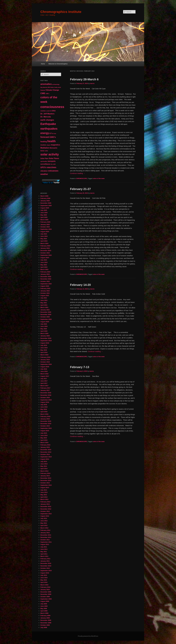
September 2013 (46, 485)
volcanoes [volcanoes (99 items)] (53, 171)
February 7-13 (80, 367)
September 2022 (46, 284)
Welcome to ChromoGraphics (58, 64)
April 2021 (44, 305)
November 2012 (46, 509)
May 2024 (44, 239)
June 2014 (44, 464)
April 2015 (44, 440)
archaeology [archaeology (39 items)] (56, 84)
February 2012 (45, 530)
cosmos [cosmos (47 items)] (43, 111)
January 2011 (45, 561)
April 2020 (44, 331)
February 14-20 (80, 285)
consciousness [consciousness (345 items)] (52, 107)
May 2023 (44, 265)
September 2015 (46, 428)
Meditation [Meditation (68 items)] (45, 148)
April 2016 (44, 412)
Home (43, 64)
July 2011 (44, 547)
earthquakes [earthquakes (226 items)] (49, 129)
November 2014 (46, 452)
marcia (92, 83)
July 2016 (44, 405)
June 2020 (44, 326)
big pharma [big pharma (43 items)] (44, 87)
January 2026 (45, 201)
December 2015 (46, 421)
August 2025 (45, 208)
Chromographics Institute (61, 12)
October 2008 (45, 625)
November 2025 (46, 203)
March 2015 (44, 443)
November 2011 (46, 537)
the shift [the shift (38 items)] (53, 164)
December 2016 (46, 393)
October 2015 (45, 426)
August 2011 (45, 544)
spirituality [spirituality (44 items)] (44, 161)
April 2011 (44, 554)
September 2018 (46, 364)
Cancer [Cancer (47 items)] (43, 90)
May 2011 (44, 552)
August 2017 (45, 376)
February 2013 (45, 502)
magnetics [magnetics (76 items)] (55, 145)
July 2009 (44, 604)
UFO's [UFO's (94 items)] (43, 167)
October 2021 (45, 293)
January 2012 (45, 533)
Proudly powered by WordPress (88, 636)
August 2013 (45, 488)
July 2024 (44, 234)
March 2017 (44, 386)
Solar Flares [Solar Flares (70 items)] (54, 158)
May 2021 (44, 303)
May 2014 (44, 466)
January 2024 (45, 248)
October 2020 (45, 317)
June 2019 (44, 348)
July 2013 (44, 490)
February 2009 (45, 616)
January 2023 (45, 274)
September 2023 (46, 255)
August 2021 (45, 296)
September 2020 (46, 319)
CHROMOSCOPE (81, 179)
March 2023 (44, 269)
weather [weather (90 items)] (44, 174)
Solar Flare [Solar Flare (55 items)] (44, 158)
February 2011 (45, 559)
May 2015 (44, 438)
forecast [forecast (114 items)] (45, 137)
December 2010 (46, 563)
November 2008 (46, 623)
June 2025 (44, 213)
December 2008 (46, 620)
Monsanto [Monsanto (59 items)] (53, 148)
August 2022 (45, 286)
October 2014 (45, 454)
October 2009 (45, 597)
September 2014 (46, 457)
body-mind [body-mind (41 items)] (58, 87)
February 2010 (45, 587)
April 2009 (44, 611)
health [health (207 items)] (52, 141)
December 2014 (46, 450)
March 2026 (44, 196)
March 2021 (44, 307)
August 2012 (45, 516)
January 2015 (45, 447)
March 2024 (44, 243)
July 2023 (44, 260)
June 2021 (44, 300)
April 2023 (44, 267)
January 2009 (45, 618)
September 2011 (46, 542)
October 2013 (45, 483)
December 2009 (46, 592)
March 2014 (44, 471)
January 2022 (45, 291)
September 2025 (46, 206)
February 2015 (45, 445)
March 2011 (44, 556)
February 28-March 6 (84, 79)
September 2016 (46, 400)
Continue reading (78, 173)
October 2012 (45, 511)
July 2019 (44, 345)
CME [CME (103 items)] (43, 93)
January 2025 (45, 224)
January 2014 (45, 476)
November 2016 (46, 395)
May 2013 (44, 495)
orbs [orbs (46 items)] (46, 151)
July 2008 (44, 627)
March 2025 (44, 220)
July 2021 (44, 298)
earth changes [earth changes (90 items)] (47, 120)
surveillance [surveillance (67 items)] (45, 164)
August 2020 (45, 322)
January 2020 (45, 336)
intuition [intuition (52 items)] (43, 145)
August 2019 (45, 343)
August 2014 (45, 459)
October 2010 (45, 568)
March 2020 (44, 333)
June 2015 (44, 435)
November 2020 (46, 314)
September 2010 (46, 571)
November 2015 (46, 424)
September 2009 (46, 599)
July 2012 (44, 518)
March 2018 (44, 374)
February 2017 (45, 388)
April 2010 (44, 582)
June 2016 (44, 407)
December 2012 (46, 506)
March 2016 (44, 414)
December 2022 (46, 277)
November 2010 (46, 566)
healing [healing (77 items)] (44, 142)
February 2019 (45, 357)
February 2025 (45, 222)
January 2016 (45, 419)
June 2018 (44, 371)
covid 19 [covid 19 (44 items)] (49, 111)
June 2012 (44, 521)
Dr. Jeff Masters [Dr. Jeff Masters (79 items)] (47, 114)
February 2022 (45, 288)
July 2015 (44, 433)
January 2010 (45, 590)
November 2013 (46, 480)
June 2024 (44, 236)
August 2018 (45, 367)
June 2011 (44, 549)
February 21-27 (80, 189)
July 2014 (44, 461)
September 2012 (46, 514)
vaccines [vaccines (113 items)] (52, 167)
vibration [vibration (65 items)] (44, 171)
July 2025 (44, 210)
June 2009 (44, 606)
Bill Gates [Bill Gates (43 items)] (51, 87)
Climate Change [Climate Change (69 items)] (52, 90)
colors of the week (99, 179)
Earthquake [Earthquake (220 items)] (48, 124)
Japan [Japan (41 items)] (49, 145)
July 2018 (44, 369)
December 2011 (46, 535)
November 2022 (46, 279)
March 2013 (44, 499)
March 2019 (44, 355)
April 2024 (44, 241)
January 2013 (45, 504)
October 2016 (45, 398)
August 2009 (45, 601)
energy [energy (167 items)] (45, 133)
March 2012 (44, 528)
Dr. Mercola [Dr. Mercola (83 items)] (46, 117)
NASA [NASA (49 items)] (42, 151)
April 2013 (44, 497)
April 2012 (44, 525)
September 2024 (46, 229)
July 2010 (44, 575)
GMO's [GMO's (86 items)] (53, 137)
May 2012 (44, 523)
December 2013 (46, 478)
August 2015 (45, 431)
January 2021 (45, 310)
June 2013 (44, 492)
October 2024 (45, 227)
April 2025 (44, 217)
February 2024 (45, 246)
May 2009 (44, 608)
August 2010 (45, 573)
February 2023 (45, 272)
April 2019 (44, 352)
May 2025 (44, 215)
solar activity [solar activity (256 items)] (50, 154)
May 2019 (44, 350)
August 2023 (45, 258)
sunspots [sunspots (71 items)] (52, 161)
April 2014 (44, 469)
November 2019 (46, 338)
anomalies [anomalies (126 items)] (46, 84)
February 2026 (45, 198)
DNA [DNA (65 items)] (54, 111)
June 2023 (44, 262)
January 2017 (45, 390)
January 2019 (45, 360)
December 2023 (46, 251)
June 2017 (44, 381)
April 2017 (44, 383)
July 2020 (44, 324)
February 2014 (45, 473)
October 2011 (45, 540)
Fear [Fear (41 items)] (55, 134)
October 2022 (45, 281)
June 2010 (44, 578)
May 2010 (44, 580)
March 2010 (44, 585)
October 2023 (45, 253)
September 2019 (46, 341)
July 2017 (44, 379)
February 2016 (45, 416)
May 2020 (44, 329)
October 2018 (45, 362)
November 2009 (46, 594)
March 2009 (44, 613)
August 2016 (45, 402)
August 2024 (45, 232)
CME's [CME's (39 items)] (48, 94)
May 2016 (44, 409)
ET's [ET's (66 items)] (51, 133)
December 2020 (46, 312)
